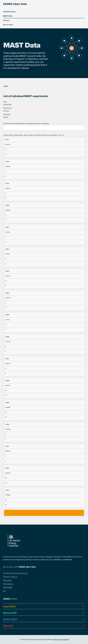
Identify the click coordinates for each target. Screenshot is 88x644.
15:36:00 (8, 473)
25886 (7, 337)
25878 (7, 162)
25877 (7, 140)
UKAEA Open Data (15, 4)
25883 (7, 271)
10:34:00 (8, 166)
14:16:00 (8, 342)
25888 (7, 381)
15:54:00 (8, 495)
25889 (7, 403)
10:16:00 (8, 145)
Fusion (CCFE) (9, 606)
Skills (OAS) (8, 626)
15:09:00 (8, 407)
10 (6, 395)
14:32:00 (8, 364)
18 (6, 500)
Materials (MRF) (10, 613)
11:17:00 (7, 254)
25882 (7, 249)
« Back (6, 86)
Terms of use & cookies (61, 640)
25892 (7, 468)
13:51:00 (8, 276)
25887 (7, 359)
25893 (7, 490)
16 (6, 390)
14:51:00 (8, 386)
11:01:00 (8, 232)
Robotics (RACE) (10, 619)
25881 (7, 227)
